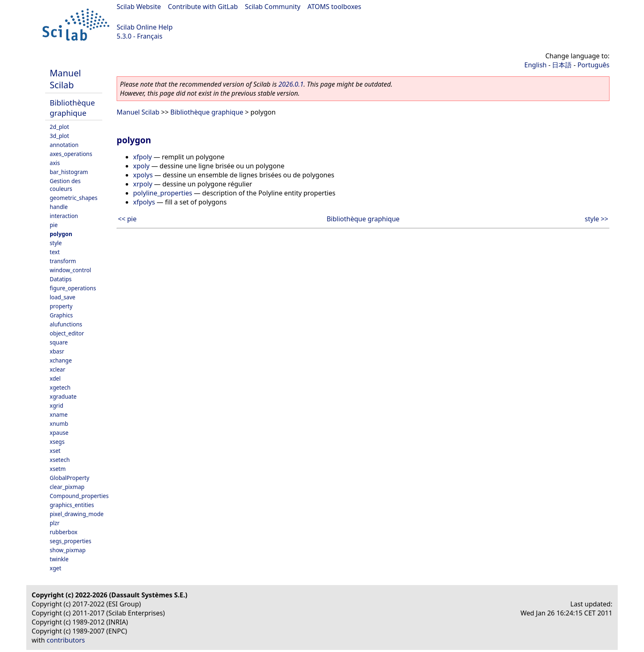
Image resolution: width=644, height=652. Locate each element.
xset (55, 451)
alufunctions (66, 324)
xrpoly (143, 184)
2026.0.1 (291, 84)
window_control (70, 270)
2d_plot (59, 127)
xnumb (59, 424)
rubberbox (64, 532)
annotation (64, 145)
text (55, 252)
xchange (61, 360)
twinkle (59, 559)
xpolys (143, 175)
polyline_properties (163, 193)
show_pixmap (68, 550)
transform (63, 261)
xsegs (57, 442)
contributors (66, 640)
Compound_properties (79, 496)
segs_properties (70, 541)
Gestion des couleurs (65, 185)
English (536, 65)
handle (59, 207)
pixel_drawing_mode (77, 514)
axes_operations (71, 154)
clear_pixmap (67, 487)
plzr (55, 523)
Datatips (61, 279)
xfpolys (144, 202)
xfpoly (143, 157)
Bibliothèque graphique (72, 108)
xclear (57, 369)
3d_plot (59, 136)
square (59, 342)
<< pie (127, 219)
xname (59, 414)
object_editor (67, 333)
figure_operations (73, 288)
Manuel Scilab (65, 79)
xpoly (141, 166)
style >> (597, 219)
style (56, 243)
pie (54, 225)
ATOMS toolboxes (335, 7)
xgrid (56, 405)
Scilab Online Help (145, 27)
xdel (55, 378)
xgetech (60, 387)
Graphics (61, 315)
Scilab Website (139, 7)
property (61, 306)
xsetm (58, 469)
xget (55, 568)
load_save (62, 297)
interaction (64, 216)
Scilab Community (273, 7)
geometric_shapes (74, 198)
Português (593, 65)
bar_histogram (69, 172)
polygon (61, 234)
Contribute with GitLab (203, 7)
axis (55, 163)
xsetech (60, 460)
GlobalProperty (69, 478)
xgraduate (63, 396)
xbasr (57, 351)
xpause (59, 433)
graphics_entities (72, 505)
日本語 (562, 65)
